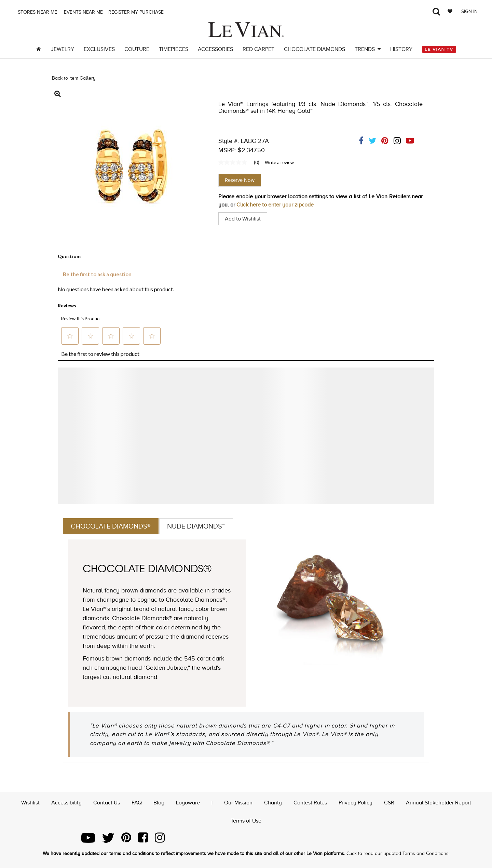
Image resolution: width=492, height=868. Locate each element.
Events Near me (83, 12)
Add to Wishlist (243, 219)
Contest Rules (310, 803)
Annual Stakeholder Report (439, 803)
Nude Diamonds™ (196, 526)
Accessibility (66, 803)
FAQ (137, 803)
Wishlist (30, 803)
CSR (389, 803)
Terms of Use (246, 821)
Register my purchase (137, 12)
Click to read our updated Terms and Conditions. (398, 853)
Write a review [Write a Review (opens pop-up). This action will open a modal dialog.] (279, 162)
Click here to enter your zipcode (275, 205)
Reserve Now (240, 180)
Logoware (188, 803)
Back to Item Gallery (74, 78)
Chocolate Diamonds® (111, 526)
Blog (159, 803)
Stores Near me (37, 12)
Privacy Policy (356, 803)
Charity (273, 803)
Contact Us (107, 803)
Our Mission (238, 803)
